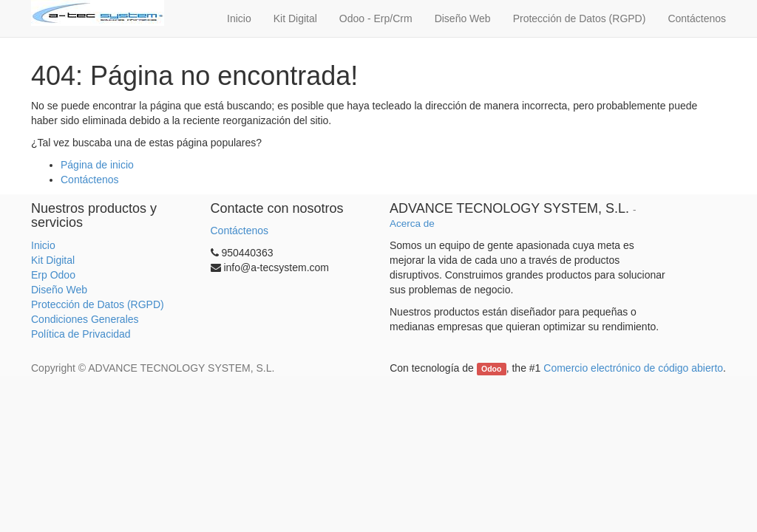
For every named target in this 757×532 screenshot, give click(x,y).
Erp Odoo (53, 275)
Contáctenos (90, 180)
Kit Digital (53, 260)
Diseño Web (59, 290)
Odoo (491, 369)
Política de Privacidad (81, 334)
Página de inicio (97, 165)
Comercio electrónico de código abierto (633, 368)
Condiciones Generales (85, 319)
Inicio (43, 245)
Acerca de (412, 224)
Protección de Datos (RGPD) (98, 304)
